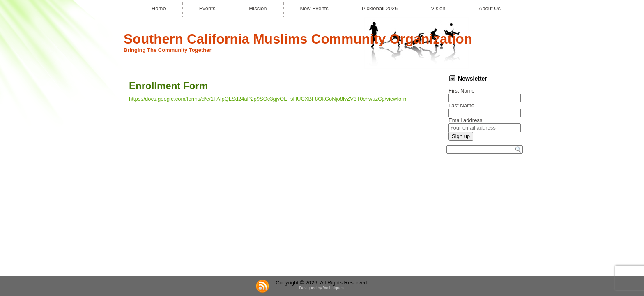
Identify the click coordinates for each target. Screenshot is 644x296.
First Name (462, 91)
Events (207, 8)
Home (159, 8)
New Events (314, 8)
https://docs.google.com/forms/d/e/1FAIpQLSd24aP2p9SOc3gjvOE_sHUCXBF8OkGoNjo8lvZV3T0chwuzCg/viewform (268, 99)
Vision (438, 8)
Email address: (466, 120)
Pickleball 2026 (380, 8)
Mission (258, 8)
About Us (490, 8)
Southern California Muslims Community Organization (298, 39)
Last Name (461, 105)
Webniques (333, 181)
